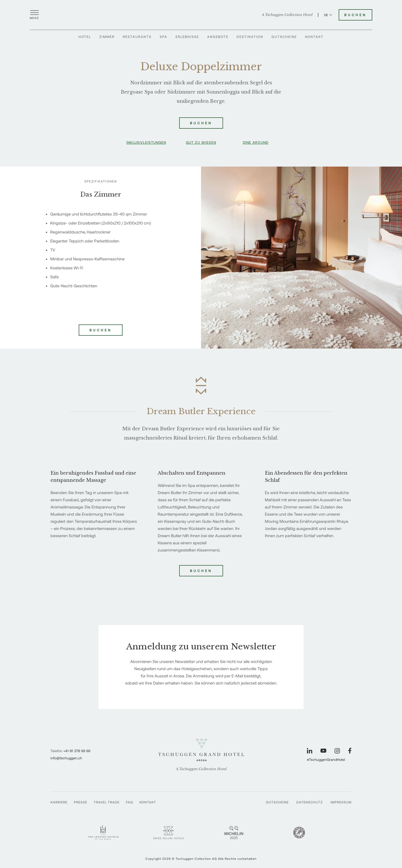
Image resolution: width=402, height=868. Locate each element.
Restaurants (137, 38)
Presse (81, 802)
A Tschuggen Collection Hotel (287, 15)
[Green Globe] (299, 833)
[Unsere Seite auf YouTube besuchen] (323, 751)
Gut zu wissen (201, 142)
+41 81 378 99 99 (77, 751)
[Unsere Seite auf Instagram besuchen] (337, 751)
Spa (164, 38)
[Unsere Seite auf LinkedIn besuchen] (310, 751)
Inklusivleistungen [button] (146, 142)
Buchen (201, 571)
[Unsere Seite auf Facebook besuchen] (350, 751)
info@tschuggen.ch (66, 758)
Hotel (85, 38)
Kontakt (314, 38)
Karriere (59, 802)
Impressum (341, 802)
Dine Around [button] (256, 142)
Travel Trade (107, 802)
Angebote (218, 38)
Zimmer (107, 38)
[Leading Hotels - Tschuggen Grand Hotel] (103, 833)
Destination (250, 38)
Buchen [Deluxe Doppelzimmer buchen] (201, 123)
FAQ (129, 802)
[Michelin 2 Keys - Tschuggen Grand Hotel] (234, 833)
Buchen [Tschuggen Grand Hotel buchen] (355, 15)
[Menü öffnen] (34, 15)
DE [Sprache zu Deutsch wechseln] (328, 15)
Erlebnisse (187, 38)
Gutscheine (284, 38)
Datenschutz (310, 802)
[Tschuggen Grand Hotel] (201, 15)
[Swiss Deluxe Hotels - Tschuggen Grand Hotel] (168, 833)
